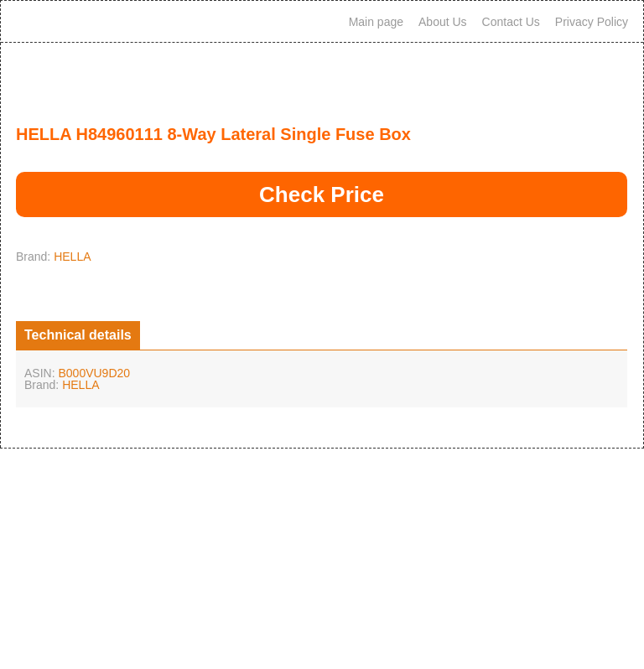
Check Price (322, 194)
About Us (443, 22)
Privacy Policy (592, 22)
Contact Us (511, 22)
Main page (376, 22)
